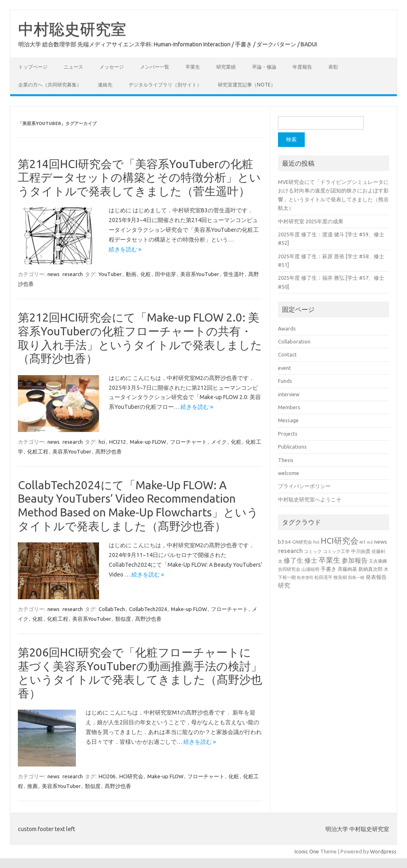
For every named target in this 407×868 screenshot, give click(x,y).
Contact (287, 354)
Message (288, 420)
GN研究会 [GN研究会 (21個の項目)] (302, 542)
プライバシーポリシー (304, 486)
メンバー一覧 (155, 67)
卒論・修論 (264, 67)
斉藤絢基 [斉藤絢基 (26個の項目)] (347, 569)
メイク (219, 442)
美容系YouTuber (200, 274)
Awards (287, 328)
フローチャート (188, 442)
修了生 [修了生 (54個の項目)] (293, 560)
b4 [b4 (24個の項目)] (288, 542)
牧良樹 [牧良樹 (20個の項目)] (340, 577)
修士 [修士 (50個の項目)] (311, 560)
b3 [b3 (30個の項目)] (281, 542)
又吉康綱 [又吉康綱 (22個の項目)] (378, 561)
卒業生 (193, 67)
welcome (289, 473)
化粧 (146, 274)
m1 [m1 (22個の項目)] (363, 542)
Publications (292, 447)
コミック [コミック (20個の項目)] (313, 551)
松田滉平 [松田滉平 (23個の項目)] (323, 577)
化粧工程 (38, 451)
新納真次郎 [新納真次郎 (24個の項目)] (370, 569)
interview (289, 394)
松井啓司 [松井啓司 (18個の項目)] (305, 578)
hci (102, 442)
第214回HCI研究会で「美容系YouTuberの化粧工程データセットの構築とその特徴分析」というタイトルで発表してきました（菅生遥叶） (139, 177)
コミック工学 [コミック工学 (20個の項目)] (336, 551)
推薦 (32, 786)
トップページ (33, 67)
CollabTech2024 (148, 609)
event (284, 368)
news (54, 274)
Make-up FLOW (148, 442)
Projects (288, 434)
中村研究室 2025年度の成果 (311, 221)
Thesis (286, 460)
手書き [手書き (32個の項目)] (328, 569)
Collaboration (294, 341)
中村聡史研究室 (72, 29)
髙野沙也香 (109, 451)
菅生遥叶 (234, 274)
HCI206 (107, 776)
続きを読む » (125, 249)
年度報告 (302, 67)
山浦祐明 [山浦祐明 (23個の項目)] (310, 569)
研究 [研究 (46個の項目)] (284, 585)
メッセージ (112, 67)
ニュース (73, 67)
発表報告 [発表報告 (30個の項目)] (376, 577)
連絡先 (105, 85)
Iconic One (307, 851)
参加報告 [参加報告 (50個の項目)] (355, 560)
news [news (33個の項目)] (381, 542)
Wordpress (383, 851)
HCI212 (117, 442)
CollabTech (112, 609)
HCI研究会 (131, 776)
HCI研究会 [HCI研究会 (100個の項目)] (339, 541)
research (73, 274)
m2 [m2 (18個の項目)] (370, 542)
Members (289, 407)
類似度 (123, 619)
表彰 (333, 67)
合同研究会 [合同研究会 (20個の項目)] (289, 569)
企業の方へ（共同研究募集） (50, 85)
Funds (285, 381)
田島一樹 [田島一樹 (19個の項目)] (356, 577)
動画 (131, 274)
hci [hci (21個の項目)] (316, 542)
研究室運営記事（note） (247, 85)
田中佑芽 (166, 274)
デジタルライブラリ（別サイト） (165, 85)
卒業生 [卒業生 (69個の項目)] (329, 560)
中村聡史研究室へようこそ (310, 499)
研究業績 (226, 67)
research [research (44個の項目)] (290, 551)
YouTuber (110, 274)
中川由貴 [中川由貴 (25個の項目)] (361, 551)
